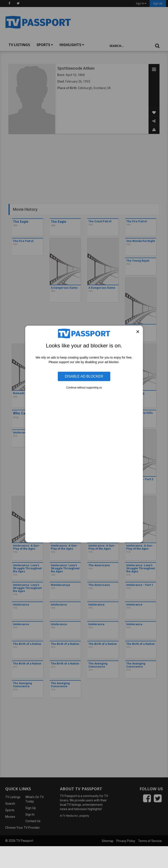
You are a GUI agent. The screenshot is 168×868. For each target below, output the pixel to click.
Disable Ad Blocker (84, 376)
